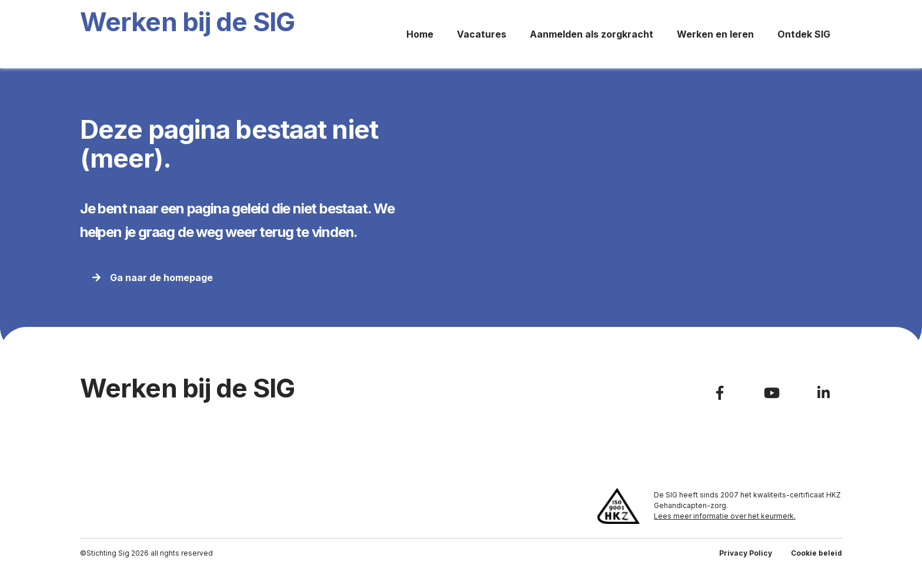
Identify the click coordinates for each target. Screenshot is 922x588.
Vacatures (482, 34)
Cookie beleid (816, 553)
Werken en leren (715, 34)
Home (420, 34)
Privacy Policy (746, 553)
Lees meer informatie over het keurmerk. (725, 516)
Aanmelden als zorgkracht (592, 34)
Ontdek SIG (804, 34)
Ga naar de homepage (153, 278)
